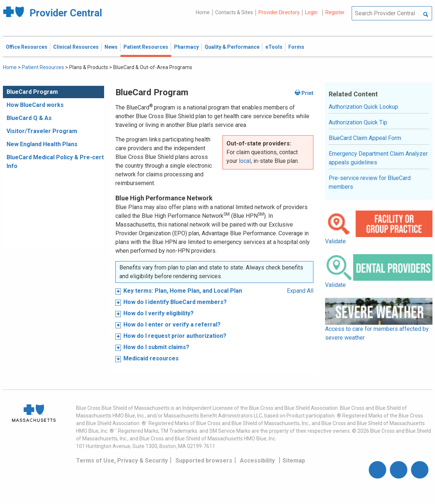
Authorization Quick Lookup (363, 107)
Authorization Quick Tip (358, 122)
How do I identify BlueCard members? (175, 302)
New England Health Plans (42, 144)
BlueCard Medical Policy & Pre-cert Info (55, 162)
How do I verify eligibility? (159, 313)
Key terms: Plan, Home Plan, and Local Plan (183, 291)
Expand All (300, 291)
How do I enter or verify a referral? (172, 325)
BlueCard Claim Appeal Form (365, 138)
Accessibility (257, 461)
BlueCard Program (32, 92)
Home (203, 12)
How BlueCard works (35, 105)
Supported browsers (204, 461)
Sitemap (294, 461)
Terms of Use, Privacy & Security (122, 461)
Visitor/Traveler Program (42, 131)
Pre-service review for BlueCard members (370, 182)
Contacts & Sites (234, 12)
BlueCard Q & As (29, 118)
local (245, 161)
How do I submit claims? (156, 347)
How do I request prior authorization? (175, 336)
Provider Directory (279, 12)
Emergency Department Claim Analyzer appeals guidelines (378, 158)
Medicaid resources (151, 358)
